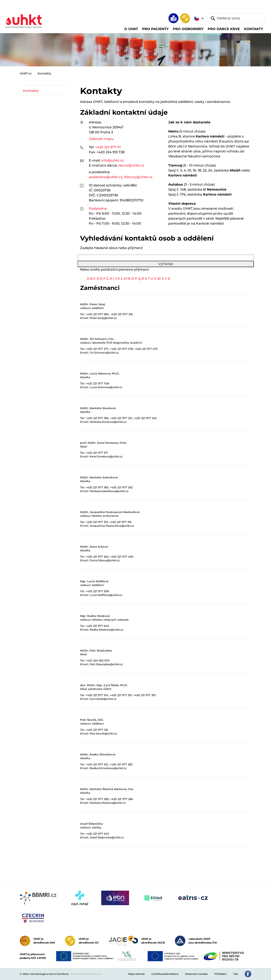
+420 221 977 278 (121, 349)
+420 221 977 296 (97, 799)
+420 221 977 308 (97, 591)
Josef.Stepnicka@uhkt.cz (107, 837)
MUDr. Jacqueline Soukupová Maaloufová (110, 512)
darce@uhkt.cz (131, 165)
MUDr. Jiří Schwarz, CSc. (97, 339)
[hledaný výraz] (236, 18)
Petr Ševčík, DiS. (92, 720)
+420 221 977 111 (108, 147)
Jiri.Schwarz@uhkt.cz (104, 353)
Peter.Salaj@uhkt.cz (103, 318)
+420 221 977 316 (120, 522)
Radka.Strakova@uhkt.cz (106, 630)
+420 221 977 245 (145, 418)
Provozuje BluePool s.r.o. (87, 974)
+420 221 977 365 (97, 487)
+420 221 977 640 (97, 626)
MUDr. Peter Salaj (93, 304)
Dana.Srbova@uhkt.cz (105, 560)
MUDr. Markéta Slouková (98, 408)
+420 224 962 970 (98, 660)
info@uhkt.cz (112, 160)
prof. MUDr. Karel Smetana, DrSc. (104, 443)
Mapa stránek (136, 974)
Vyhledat (166, 264)
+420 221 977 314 (97, 695)
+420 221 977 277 (97, 349)
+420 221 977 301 (145, 695)
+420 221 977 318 (121, 314)
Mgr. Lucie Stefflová (94, 581)
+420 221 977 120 (97, 730)
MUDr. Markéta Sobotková (99, 477)
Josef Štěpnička (91, 824)
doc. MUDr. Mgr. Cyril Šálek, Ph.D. (104, 685)
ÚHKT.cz (26, 73)
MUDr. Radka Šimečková (98, 754)
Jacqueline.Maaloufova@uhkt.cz (112, 526)
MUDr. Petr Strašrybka (96, 650)
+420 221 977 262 (121, 487)
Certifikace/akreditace (165, 974)
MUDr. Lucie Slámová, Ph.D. (100, 373)
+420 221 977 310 (97, 764)
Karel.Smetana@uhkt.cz (106, 456)
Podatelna (98, 209)
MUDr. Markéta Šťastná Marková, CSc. (107, 789)
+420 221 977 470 (146, 349)
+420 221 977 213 (121, 418)
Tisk (236, 974)
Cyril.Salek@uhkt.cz (103, 699)
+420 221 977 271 (97, 453)
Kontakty (44, 73)
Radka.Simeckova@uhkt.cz (108, 768)
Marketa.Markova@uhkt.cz (108, 803)
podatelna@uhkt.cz (106, 177)
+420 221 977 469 (121, 557)
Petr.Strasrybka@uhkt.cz (106, 664)
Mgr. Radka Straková (95, 616)
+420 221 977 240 (97, 834)
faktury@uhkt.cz (138, 177)
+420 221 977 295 (97, 418)
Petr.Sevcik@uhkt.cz (103, 733)
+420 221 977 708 (97, 383)
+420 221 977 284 (97, 314)
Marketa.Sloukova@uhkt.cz (108, 422)
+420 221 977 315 (97, 522)
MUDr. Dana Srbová (94, 547)
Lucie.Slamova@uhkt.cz (106, 387)
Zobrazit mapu (101, 139)
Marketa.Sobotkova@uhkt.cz (109, 491)
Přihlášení (220, 974)
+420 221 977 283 (121, 764)
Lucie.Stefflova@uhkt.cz (106, 595)
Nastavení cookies (196, 974)
